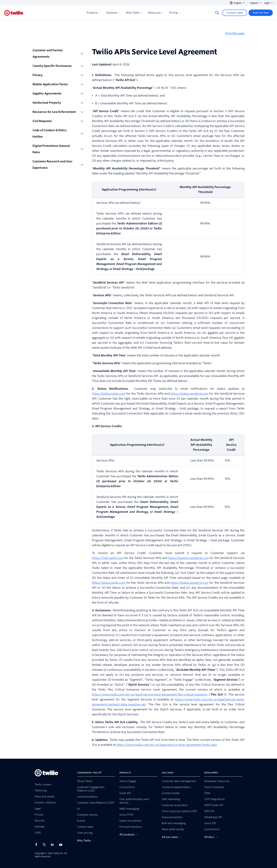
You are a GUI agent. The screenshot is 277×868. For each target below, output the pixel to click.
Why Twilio (134, 13)
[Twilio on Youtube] (62, 845)
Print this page (235, 33)
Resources (156, 13)
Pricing (175, 13)
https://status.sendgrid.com (189, 394)
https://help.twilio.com (108, 558)
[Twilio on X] (45, 844)
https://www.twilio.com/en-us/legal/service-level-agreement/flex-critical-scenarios (150, 695)
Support (256, 3)
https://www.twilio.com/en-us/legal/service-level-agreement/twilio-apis (167, 745)
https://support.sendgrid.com (188, 558)
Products (94, 13)
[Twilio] (14, 13)
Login (269, 3)
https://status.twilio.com (109, 394)
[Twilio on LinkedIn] (54, 844)
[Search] (217, 13)
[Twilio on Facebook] (37, 844)
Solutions (113, 13)
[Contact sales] (235, 13)
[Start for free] (261, 13)
